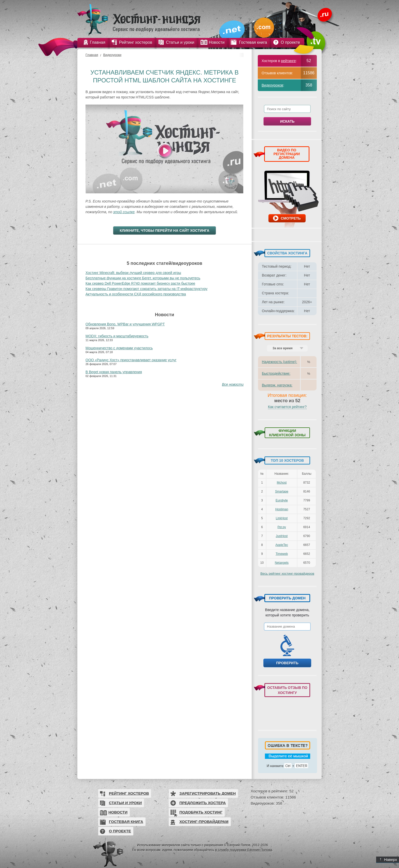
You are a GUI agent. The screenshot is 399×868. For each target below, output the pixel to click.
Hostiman (282, 509)
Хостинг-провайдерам (204, 822)
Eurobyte (282, 500)
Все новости (233, 384)
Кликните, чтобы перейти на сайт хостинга (164, 230)
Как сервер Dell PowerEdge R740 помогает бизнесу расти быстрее (140, 283)
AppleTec (282, 545)
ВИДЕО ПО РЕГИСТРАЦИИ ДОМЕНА (287, 154)
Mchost (282, 483)
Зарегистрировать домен (208, 793)
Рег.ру (282, 527)
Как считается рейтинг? (287, 407)
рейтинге (288, 61)
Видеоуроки (112, 55)
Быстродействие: (276, 373)
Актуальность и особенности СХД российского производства (136, 294)
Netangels (282, 563)
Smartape (282, 491)
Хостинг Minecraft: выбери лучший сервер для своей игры (133, 273)
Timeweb (282, 554)
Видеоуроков (272, 85)
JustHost (282, 536)
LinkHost (282, 518)
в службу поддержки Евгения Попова (244, 850)
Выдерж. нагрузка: (277, 385)
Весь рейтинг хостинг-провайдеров (287, 574)
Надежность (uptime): (279, 362)
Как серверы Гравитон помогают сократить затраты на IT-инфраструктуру (146, 289)
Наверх (388, 859)
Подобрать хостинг (201, 812)
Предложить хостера (203, 803)
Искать (287, 121)
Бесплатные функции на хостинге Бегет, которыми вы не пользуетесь (143, 278)
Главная (92, 55)
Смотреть (291, 218)
